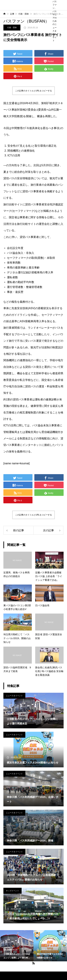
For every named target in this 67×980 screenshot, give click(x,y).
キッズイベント (12, 891)
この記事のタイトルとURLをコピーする (33, 91)
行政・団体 (12, 27)
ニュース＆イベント (14, 696)
